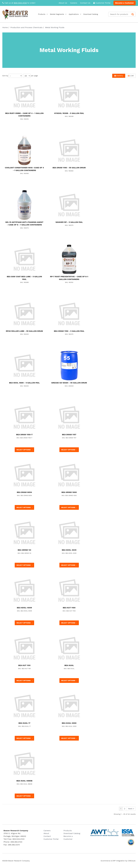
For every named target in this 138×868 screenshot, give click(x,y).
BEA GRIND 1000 (69, 492)
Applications (81, 14)
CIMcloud (132, 861)
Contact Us (85, 3)
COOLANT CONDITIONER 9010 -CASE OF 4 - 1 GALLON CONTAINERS (24, 169)
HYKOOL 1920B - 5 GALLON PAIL (69, 113)
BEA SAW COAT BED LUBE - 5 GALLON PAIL (24, 278)
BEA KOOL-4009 (24, 608)
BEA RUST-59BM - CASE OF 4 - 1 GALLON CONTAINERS (24, 115)
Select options (25, 450)
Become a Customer (125, 3)
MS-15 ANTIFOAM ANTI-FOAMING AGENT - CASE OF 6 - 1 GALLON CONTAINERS (24, 223)
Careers (74, 3)
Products (49, 14)
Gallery (119, 76)
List (131, 76)
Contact (47, 836)
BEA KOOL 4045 (69, 550)
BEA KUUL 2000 (69, 723)
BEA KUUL (69, 665)
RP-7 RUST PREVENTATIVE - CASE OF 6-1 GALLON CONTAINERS (69, 278)
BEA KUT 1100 (69, 608)
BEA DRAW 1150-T (24, 435)
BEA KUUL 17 (24, 723)
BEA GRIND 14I (24, 550)
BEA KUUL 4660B (24, 781)
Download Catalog (98, 14)
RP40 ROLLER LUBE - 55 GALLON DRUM (24, 331)
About (46, 833)
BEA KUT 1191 (24, 665)
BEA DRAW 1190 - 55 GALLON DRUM (69, 168)
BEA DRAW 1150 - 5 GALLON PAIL (69, 331)
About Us (63, 3)
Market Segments (65, 14)
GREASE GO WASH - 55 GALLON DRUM (69, 383)
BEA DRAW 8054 (24, 492)
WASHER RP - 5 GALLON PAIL (69, 222)
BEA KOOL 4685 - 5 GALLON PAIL (24, 383)
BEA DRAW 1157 (69, 435)
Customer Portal (102, 3)
